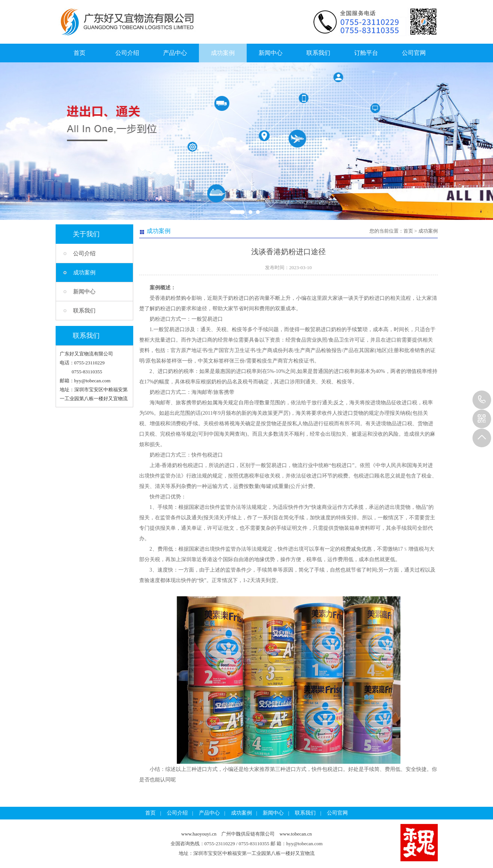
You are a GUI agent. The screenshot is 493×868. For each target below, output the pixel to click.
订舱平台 (366, 53)
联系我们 (318, 53)
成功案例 (223, 53)
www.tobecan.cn (296, 834)
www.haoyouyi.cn (199, 834)
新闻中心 (271, 53)
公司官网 (414, 53)
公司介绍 (127, 53)
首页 (79, 53)
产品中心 (175, 53)
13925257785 (482, 400)
